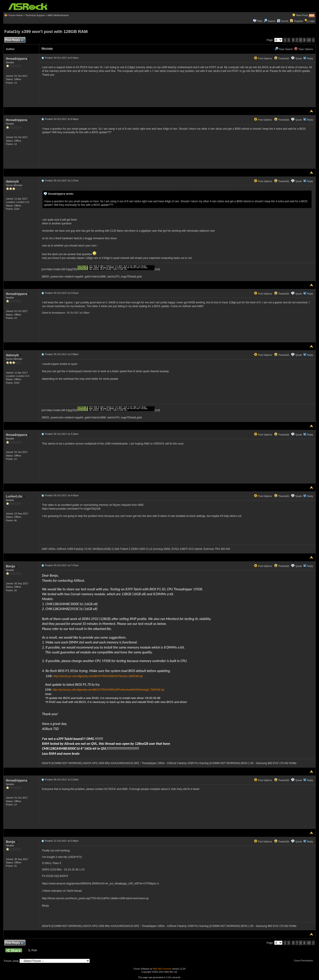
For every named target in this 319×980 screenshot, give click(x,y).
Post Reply (14, 40)
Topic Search (284, 49)
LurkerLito (15, 496)
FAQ (260, 21)
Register (299, 21)
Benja (12, 566)
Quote (299, 58)
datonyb (14, 181)
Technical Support (35, 15)
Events (283, 21)
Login (312, 21)
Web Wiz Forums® (162, 969)
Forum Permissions (305, 961)
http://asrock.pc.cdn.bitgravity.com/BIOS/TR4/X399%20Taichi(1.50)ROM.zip (98, 676)
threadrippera (18, 59)
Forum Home (16, 15)
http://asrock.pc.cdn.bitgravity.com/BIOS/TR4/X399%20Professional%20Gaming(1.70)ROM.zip (109, 690)
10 (309, 40)
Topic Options (304, 49)
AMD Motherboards (58, 15)
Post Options (263, 58)
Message (47, 48)
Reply (310, 58)
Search (272, 21)
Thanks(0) (282, 58)
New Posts (302, 15)
